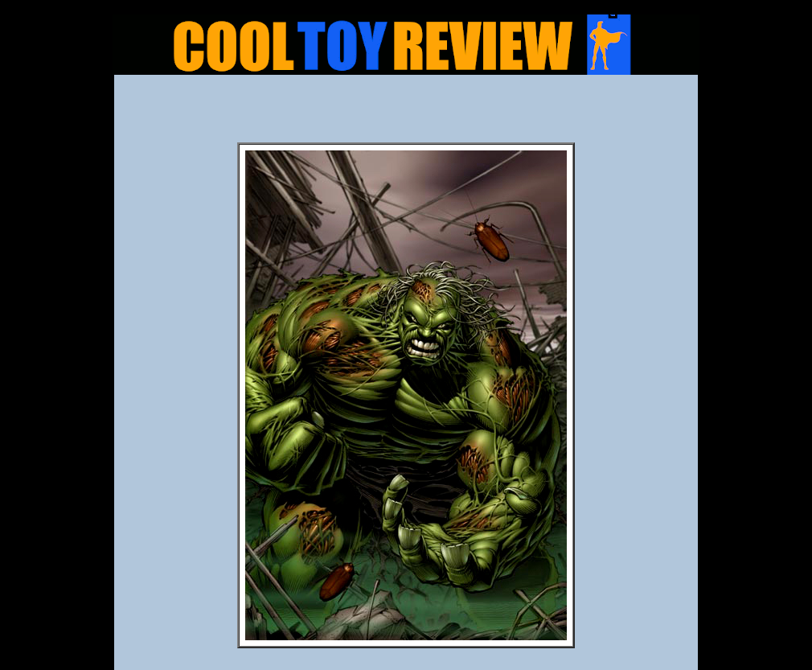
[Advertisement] (406, 113)
